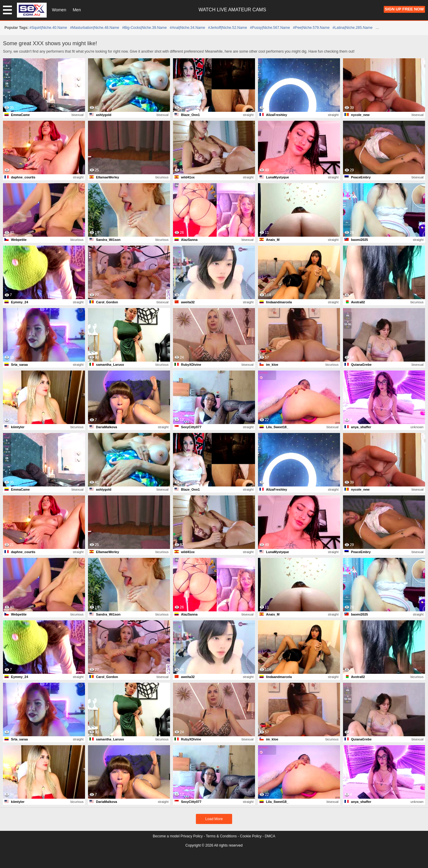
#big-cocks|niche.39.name (144, 28)
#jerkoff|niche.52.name (228, 28)
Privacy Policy (192, 836)
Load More (214, 819)
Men (77, 10)
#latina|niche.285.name (353, 28)
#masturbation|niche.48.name (95, 28)
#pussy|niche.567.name (270, 28)
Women (59, 10)
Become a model (166, 836)
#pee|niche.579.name (311, 28)
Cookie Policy (251, 836)
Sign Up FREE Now (404, 9)
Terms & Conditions (221, 836)
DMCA (270, 836)
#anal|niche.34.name (187, 28)
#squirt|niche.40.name (48, 28)
